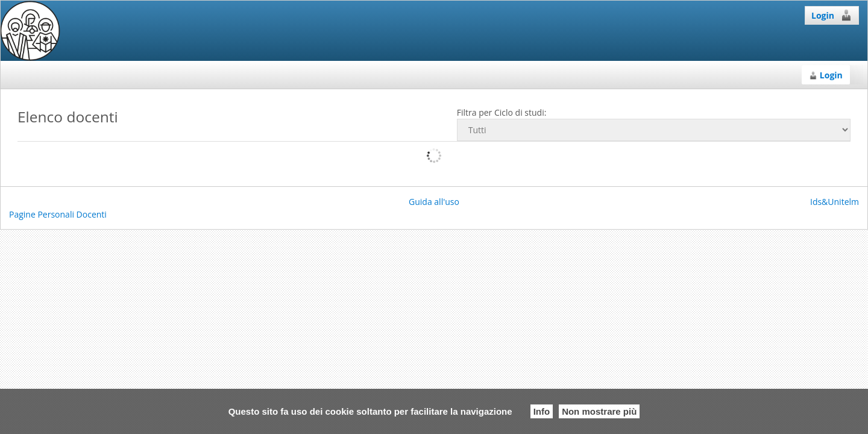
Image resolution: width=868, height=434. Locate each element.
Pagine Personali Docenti (58, 214)
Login (832, 15)
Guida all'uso (434, 202)
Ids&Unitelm (835, 202)
